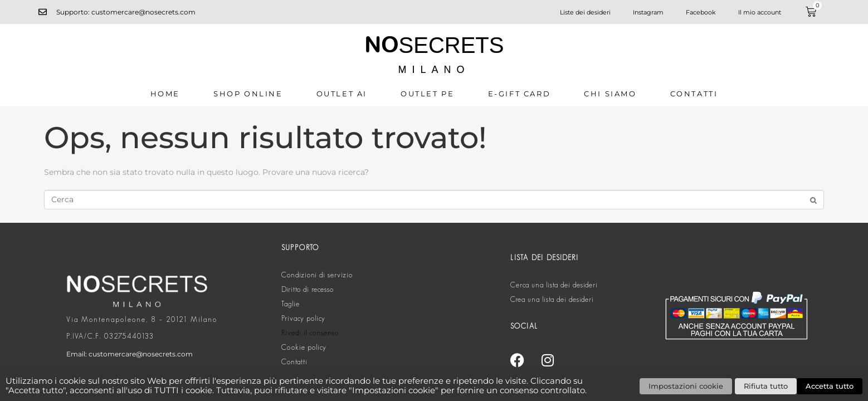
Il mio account (760, 12)
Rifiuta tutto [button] (766, 386)
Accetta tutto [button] (830, 386)
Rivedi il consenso (310, 333)
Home (165, 94)
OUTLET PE (427, 94)
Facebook (701, 12)
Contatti (694, 94)
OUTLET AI (342, 94)
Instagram (648, 12)
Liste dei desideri (585, 12)
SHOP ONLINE (248, 94)
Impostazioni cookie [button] (686, 386)
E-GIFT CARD (520, 94)
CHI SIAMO (610, 94)
